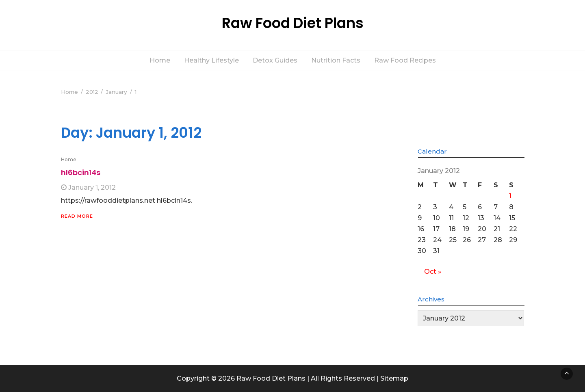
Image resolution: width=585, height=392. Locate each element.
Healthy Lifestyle (211, 60)
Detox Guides (275, 60)
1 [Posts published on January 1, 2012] (510, 196)
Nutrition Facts (336, 60)
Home (160, 60)
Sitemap (394, 378)
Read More (77, 216)
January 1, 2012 (92, 187)
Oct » (433, 272)
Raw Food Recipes (405, 60)
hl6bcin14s (81, 172)
